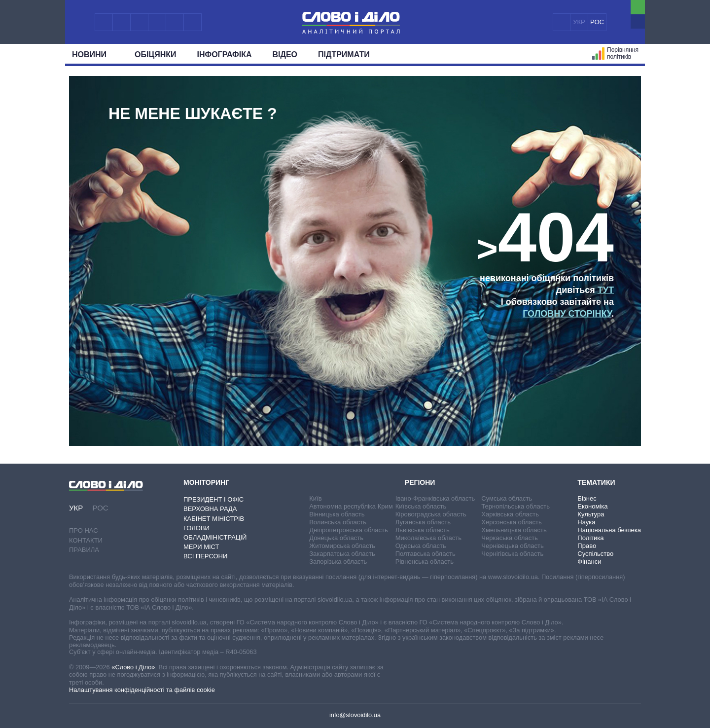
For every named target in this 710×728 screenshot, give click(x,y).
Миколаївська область (428, 538)
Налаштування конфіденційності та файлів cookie (142, 690)
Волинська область (338, 522)
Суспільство (595, 554)
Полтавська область (426, 554)
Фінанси (589, 562)
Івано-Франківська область (435, 498)
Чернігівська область (512, 554)
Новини (93, 55)
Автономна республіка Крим (351, 506)
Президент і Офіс (213, 499)
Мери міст (201, 547)
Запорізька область (338, 562)
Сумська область (507, 498)
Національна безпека (609, 530)
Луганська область (423, 522)
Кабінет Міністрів (214, 519)
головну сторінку (567, 314)
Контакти (86, 540)
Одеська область (421, 546)
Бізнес (587, 498)
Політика (590, 538)
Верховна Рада (210, 509)
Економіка (592, 506)
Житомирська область (342, 546)
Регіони (420, 482)
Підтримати (344, 55)
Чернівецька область (512, 546)
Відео (285, 55)
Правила (84, 550)
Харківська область (510, 514)
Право (587, 546)
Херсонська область (511, 522)
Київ (315, 498)
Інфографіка (225, 55)
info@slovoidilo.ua (355, 715)
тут (606, 290)
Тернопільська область (515, 506)
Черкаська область (510, 538)
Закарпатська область (342, 554)
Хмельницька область (514, 530)
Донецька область (336, 538)
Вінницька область (337, 514)
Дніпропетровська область (349, 530)
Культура (591, 514)
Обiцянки (155, 55)
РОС (597, 22)
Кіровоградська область (431, 514)
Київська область (421, 506)
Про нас (84, 530)
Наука (586, 522)
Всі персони (205, 556)
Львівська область (423, 530)
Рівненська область (425, 562)
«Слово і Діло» (133, 667)
